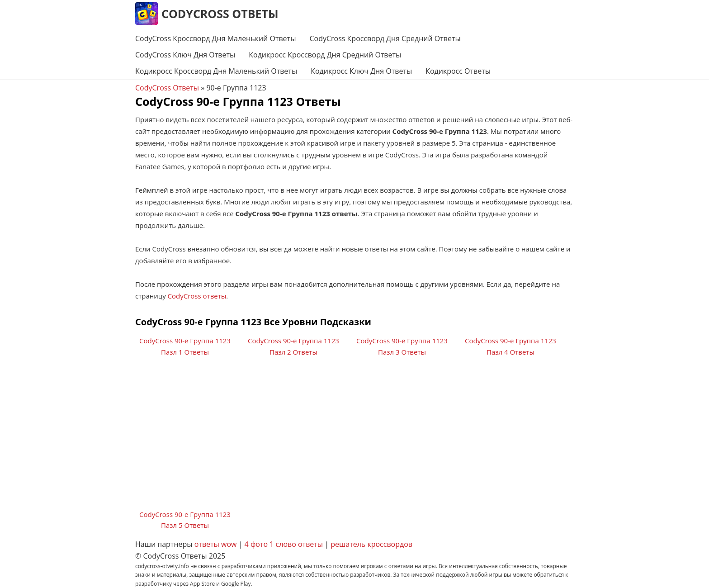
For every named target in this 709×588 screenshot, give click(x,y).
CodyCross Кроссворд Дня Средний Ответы (385, 38)
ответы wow (216, 544)
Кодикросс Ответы (458, 71)
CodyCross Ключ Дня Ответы (185, 55)
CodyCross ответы (197, 296)
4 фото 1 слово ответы (284, 544)
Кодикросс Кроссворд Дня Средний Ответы (325, 55)
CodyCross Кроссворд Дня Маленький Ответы (215, 38)
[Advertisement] (354, 436)
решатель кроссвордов (371, 544)
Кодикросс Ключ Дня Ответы (361, 71)
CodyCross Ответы (220, 14)
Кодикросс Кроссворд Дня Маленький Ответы (216, 71)
